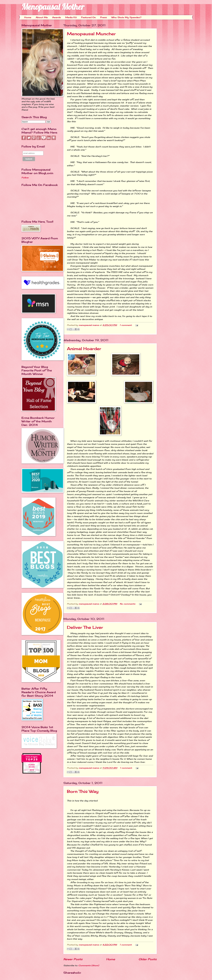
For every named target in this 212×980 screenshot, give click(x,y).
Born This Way (83, 791)
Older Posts (148, 959)
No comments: (128, 604)
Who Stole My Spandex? (126, 17)
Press (103, 17)
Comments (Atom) (89, 966)
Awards (57, 17)
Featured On (88, 17)
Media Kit (71, 17)
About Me (42, 17)
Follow (25, 178)
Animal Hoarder (84, 349)
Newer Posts (73, 959)
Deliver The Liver (85, 627)
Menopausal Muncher (91, 34)
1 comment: (126, 325)
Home (28, 17)
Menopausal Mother (53, 7)
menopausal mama (89, 325)
